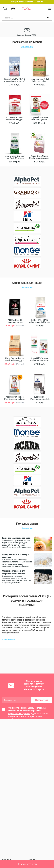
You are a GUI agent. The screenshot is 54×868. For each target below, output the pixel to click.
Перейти (39, 2)
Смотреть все (27, 46)
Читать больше (8, 640)
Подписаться (42, 700)
